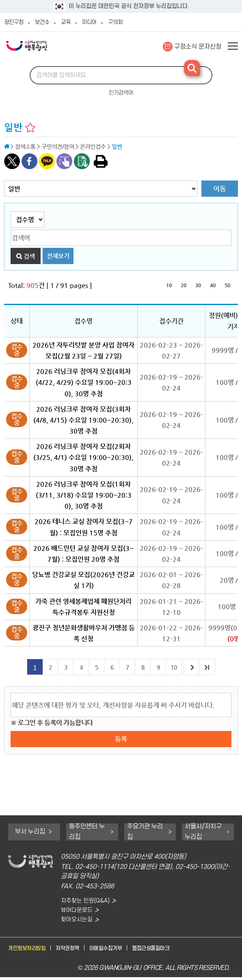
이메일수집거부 (119, 951)
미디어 (89, 22)
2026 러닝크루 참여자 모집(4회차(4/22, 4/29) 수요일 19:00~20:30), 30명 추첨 (84, 382)
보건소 (42, 22)
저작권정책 (76, 951)
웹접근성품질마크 (170, 951)
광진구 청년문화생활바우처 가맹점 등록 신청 (84, 633)
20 (184, 285)
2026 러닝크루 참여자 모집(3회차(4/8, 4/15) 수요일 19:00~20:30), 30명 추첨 (83, 420)
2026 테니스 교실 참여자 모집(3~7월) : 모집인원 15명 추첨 (84, 527)
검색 (29, 256)
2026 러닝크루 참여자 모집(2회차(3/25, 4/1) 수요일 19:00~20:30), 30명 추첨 (83, 457)
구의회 (115, 22)
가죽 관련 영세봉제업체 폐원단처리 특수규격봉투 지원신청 (83, 607)
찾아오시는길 (78, 922)
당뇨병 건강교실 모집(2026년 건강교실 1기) (83, 580)
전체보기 (58, 256)
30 (198, 285)
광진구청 (14, 22)
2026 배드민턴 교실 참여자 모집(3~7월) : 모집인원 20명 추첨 (83, 554)
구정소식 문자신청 (198, 47)
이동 (220, 189)
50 (227, 285)
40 (213, 285)
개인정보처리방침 (30, 951)
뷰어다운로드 (78, 911)
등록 (121, 739)
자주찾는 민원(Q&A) (87, 901)
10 (169, 285)
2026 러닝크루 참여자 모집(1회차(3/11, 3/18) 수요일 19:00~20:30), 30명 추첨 (84, 495)
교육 (66, 22)
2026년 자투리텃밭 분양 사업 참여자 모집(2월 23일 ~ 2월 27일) (83, 350)
